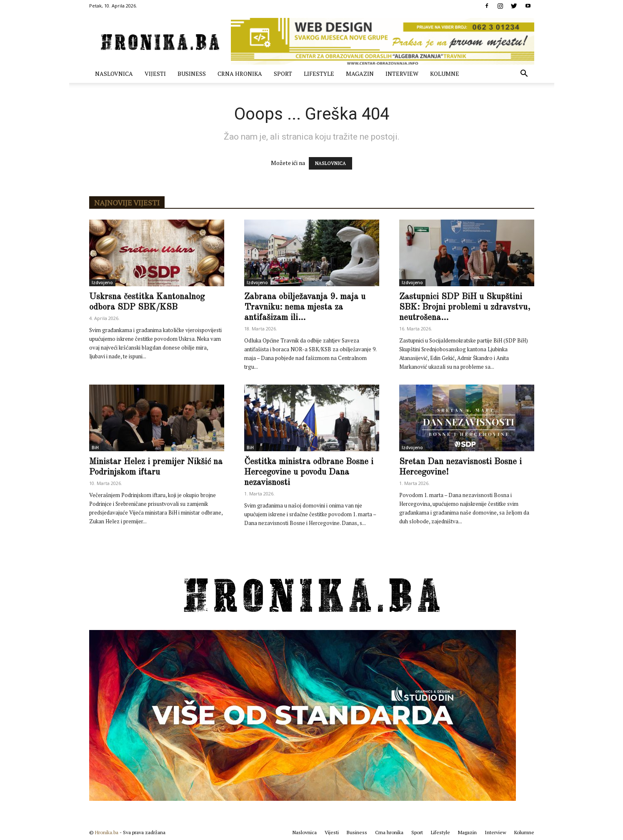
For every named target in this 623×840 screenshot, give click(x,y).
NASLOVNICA (330, 163)
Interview (402, 74)
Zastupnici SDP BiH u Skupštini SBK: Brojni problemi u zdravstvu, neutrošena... (465, 307)
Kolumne (445, 74)
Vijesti (155, 74)
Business (192, 74)
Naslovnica (114, 74)
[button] (524, 74)
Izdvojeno (102, 282)
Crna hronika (240, 74)
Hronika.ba (107, 832)
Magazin (360, 74)
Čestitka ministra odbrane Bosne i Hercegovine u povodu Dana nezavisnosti (309, 472)
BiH (95, 447)
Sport (283, 74)
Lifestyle (319, 74)
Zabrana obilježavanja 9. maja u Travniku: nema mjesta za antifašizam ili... (305, 307)
